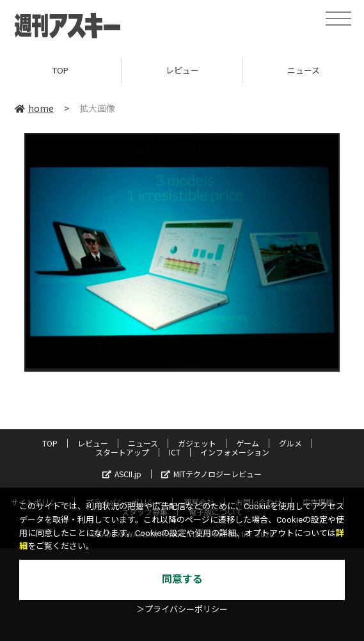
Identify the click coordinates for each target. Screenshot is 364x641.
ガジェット (197, 443)
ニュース (143, 443)
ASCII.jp (122, 474)
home (34, 108)
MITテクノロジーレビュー (211, 474)
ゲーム (248, 443)
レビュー (182, 70)
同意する (182, 579)
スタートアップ (122, 452)
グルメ (290, 443)
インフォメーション (235, 452)
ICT (175, 452)
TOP (60, 70)
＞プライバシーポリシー (182, 609)
